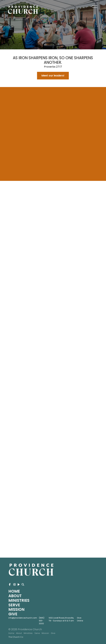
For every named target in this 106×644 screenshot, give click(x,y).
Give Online (80, 619)
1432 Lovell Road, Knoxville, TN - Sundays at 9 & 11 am (61, 619)
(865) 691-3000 (42, 621)
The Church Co (16, 637)
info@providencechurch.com (23, 618)
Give (13, 614)
